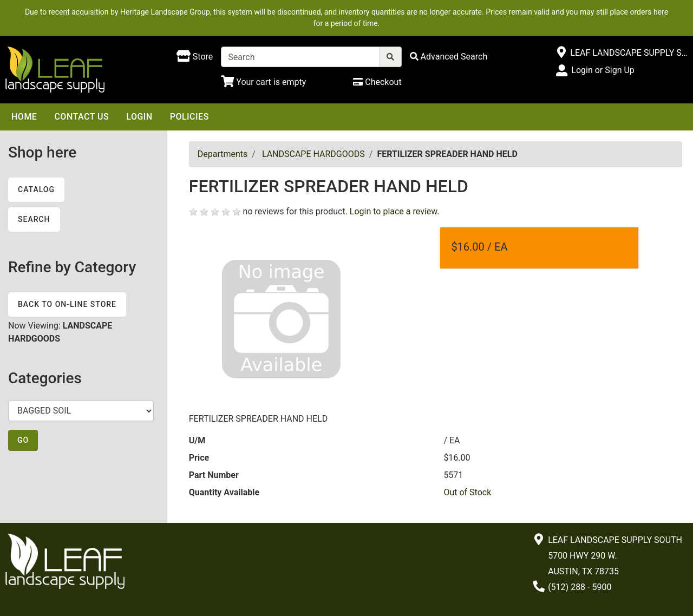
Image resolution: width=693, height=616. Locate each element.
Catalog (36, 189)
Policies (189, 117)
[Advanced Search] (449, 57)
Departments (223, 154)
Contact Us (81, 117)
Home (24, 117)
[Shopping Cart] (263, 82)
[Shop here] (195, 57)
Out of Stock (467, 492)
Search (34, 219)
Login (139, 117)
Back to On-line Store (67, 304)
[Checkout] (377, 82)
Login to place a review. (395, 211)
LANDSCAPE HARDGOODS (313, 154)
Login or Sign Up (603, 70)
